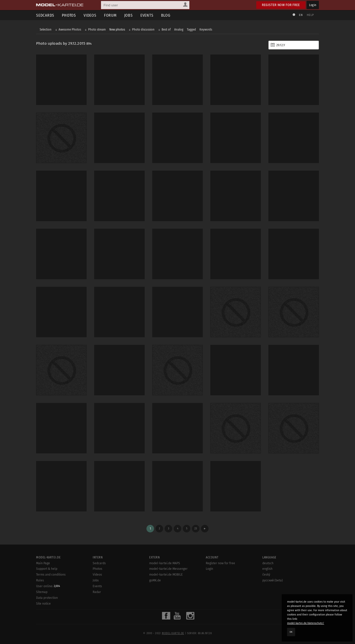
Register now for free (281, 5)
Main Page (43, 563)
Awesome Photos (70, 29)
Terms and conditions (51, 575)
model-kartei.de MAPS (165, 563)
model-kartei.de (173, 633)
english (267, 569)
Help (310, 15)
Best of (166, 29)
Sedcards (45, 15)
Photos (69, 15)
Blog (166, 15)
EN (301, 15)
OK (291, 632)
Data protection (47, 598)
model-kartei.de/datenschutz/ (306, 623)
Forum (110, 15)
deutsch (268, 563)
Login (313, 5)
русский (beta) (273, 580)
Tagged (191, 29)
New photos (117, 29)
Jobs (129, 15)
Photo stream (97, 29)
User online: (48, 586)
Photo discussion (143, 29)
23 (196, 529)
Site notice (43, 604)
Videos (90, 15)
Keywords (206, 29)
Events (147, 15)
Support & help (47, 569)
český (266, 575)
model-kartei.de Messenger (168, 569)
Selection (46, 29)
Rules (40, 580)
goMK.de (155, 580)
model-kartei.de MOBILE (166, 575)
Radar (97, 592)
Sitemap (42, 592)
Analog (179, 29)
